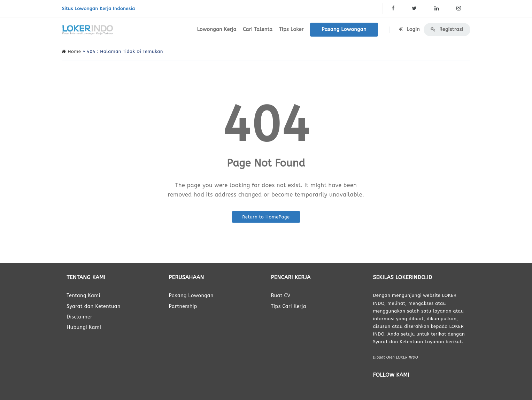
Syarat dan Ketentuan (93, 306)
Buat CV (280, 296)
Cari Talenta (258, 29)
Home (71, 51)
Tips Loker (291, 29)
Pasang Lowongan (344, 29)
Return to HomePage (266, 217)
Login (409, 29)
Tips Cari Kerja (288, 306)
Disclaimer (79, 317)
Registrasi (447, 29)
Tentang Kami (83, 296)
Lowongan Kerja (217, 29)
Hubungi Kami (84, 327)
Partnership (183, 306)
